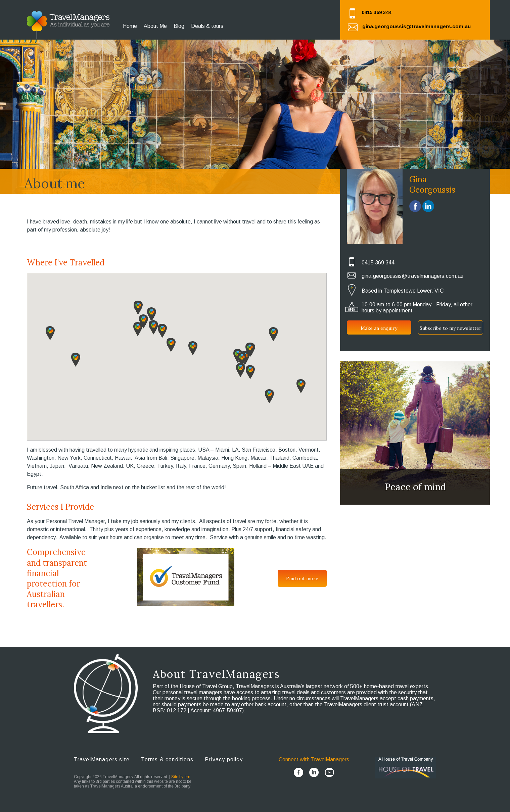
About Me (155, 26)
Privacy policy (224, 759)
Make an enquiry (379, 328)
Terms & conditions (167, 759)
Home (130, 26)
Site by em (181, 777)
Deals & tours (207, 26)
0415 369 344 (376, 12)
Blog (179, 26)
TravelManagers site (102, 759)
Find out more (302, 578)
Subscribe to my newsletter (451, 328)
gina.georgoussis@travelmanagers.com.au (416, 26)
